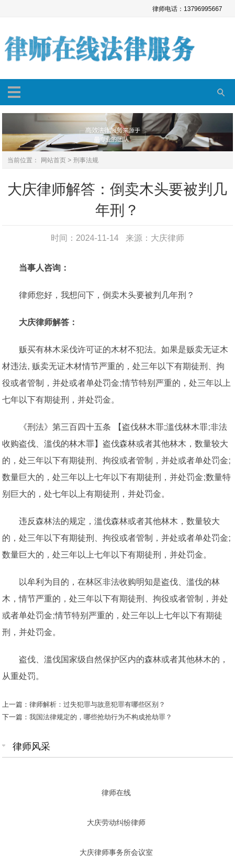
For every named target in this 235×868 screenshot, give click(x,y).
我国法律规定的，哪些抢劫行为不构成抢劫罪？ (101, 717)
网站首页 (53, 160)
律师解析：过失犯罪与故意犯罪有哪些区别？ (97, 704)
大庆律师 (167, 238)
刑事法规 (86, 160)
